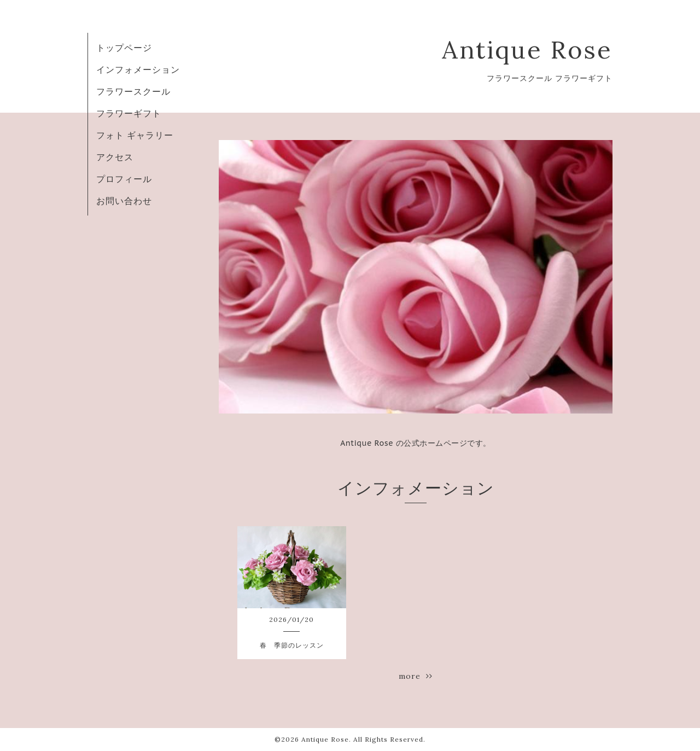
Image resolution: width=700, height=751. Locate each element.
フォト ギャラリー (135, 135)
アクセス (115, 157)
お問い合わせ (124, 201)
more (416, 676)
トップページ (124, 48)
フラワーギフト (129, 113)
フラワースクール (133, 91)
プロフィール (124, 179)
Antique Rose (527, 50)
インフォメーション (138, 69)
